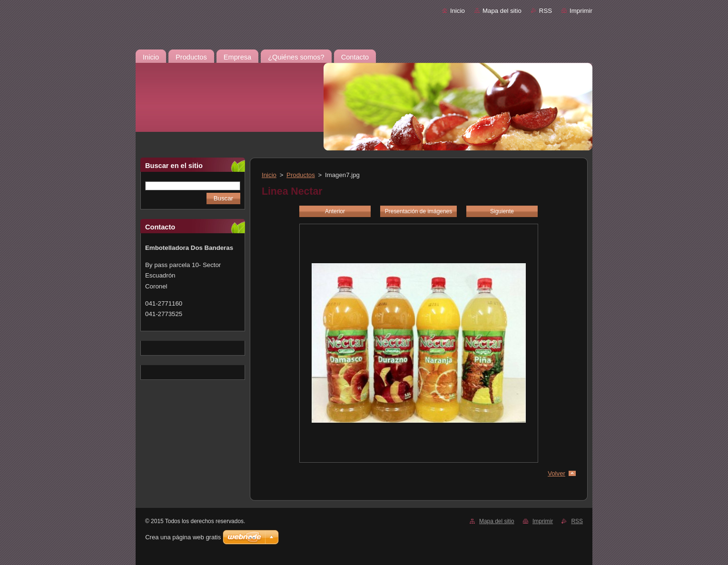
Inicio (457, 11)
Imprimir (581, 11)
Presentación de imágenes (418, 211)
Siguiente (502, 211)
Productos (301, 175)
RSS (546, 11)
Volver (556, 473)
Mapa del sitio (502, 11)
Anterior (335, 211)
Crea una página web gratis (183, 537)
